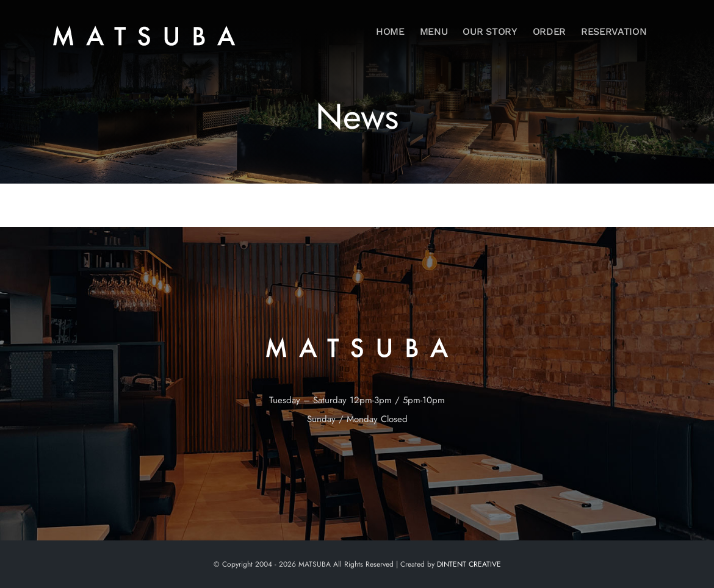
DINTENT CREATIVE (469, 564)
